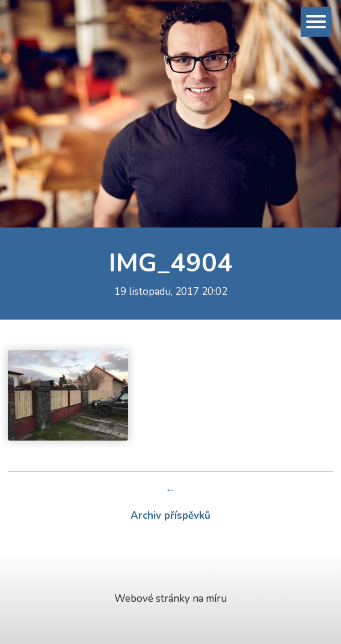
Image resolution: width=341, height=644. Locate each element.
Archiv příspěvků (170, 516)
